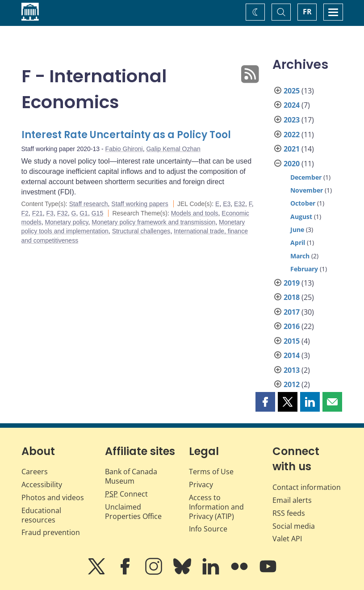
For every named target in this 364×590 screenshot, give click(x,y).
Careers (35, 472)
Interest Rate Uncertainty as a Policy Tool (126, 135)
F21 (38, 213)
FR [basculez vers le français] (307, 12)
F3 (50, 213)
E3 (227, 204)
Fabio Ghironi (124, 149)
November (307, 190)
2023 (292, 120)
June (297, 230)
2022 (292, 135)
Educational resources (41, 515)
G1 (84, 213)
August (301, 217)
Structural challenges (141, 231)
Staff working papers (140, 204)
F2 (25, 213)
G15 (97, 213)
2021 (292, 149)
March (300, 256)
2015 (292, 341)
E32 (240, 204)
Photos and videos (53, 497)
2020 (292, 164)
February (304, 269)
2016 (292, 326)
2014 (292, 355)
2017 (292, 312)
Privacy (201, 485)
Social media (294, 526)
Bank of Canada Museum (131, 476)
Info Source (208, 529)
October (303, 203)
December (306, 177)
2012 (292, 384)
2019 (292, 283)
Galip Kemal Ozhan (173, 149)
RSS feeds (289, 513)
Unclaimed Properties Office (133, 512)
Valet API (287, 539)
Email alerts (292, 500)
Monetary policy (66, 222)
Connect (126, 494)
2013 (292, 370)
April (298, 242)
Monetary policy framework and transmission (153, 222)
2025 (292, 91)
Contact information (307, 487)
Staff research (89, 204)
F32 (63, 213)
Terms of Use (211, 472)
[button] (265, 402)
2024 (292, 105)
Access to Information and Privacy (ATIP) (216, 507)
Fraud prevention (51, 532)
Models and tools (195, 213)
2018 (292, 297)
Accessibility (42, 485)
